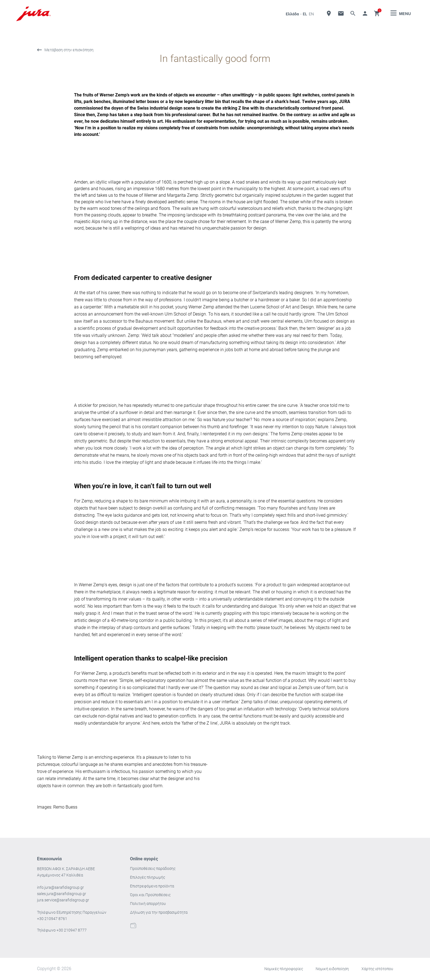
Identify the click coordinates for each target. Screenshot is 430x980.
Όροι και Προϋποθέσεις (150, 895)
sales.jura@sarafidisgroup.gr (62, 894)
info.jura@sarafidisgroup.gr (60, 887)
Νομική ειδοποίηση (332, 969)
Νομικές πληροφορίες (284, 969)
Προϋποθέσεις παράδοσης (153, 868)
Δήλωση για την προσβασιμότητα (159, 912)
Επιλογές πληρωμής (148, 877)
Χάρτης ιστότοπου (377, 969)
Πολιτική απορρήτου (148, 904)
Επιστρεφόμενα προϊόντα (152, 886)
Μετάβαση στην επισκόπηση (69, 50)
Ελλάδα (292, 14)
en (311, 14)
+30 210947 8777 (72, 930)
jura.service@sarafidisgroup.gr (63, 900)
